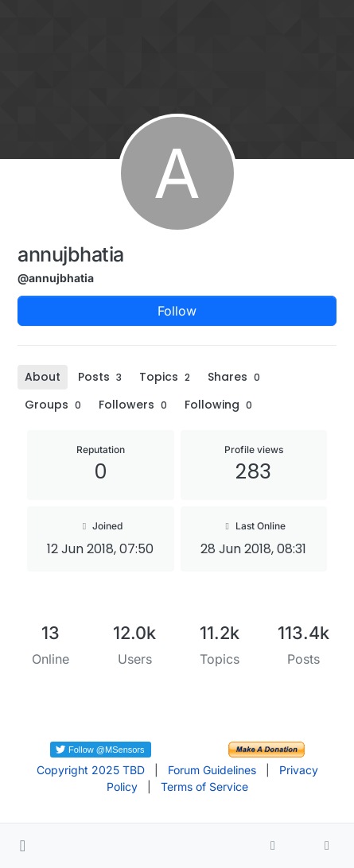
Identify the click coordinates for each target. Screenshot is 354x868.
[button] (23, 846)
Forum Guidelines (212, 770)
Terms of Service (204, 787)
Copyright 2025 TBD (91, 770)
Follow (177, 311)
